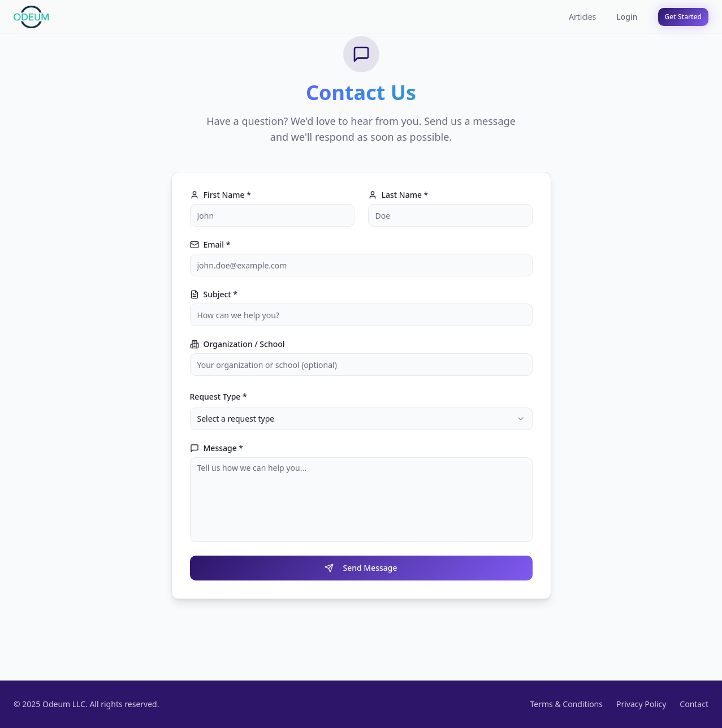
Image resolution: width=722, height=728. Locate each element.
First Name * (221, 195)
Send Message (361, 568)
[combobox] (361, 419)
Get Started (683, 17)
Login (627, 17)
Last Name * (398, 195)
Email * (210, 245)
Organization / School (237, 344)
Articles (582, 17)
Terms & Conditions (566, 704)
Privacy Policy (641, 704)
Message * (217, 448)
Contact (694, 704)
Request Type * (219, 396)
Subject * (214, 294)
